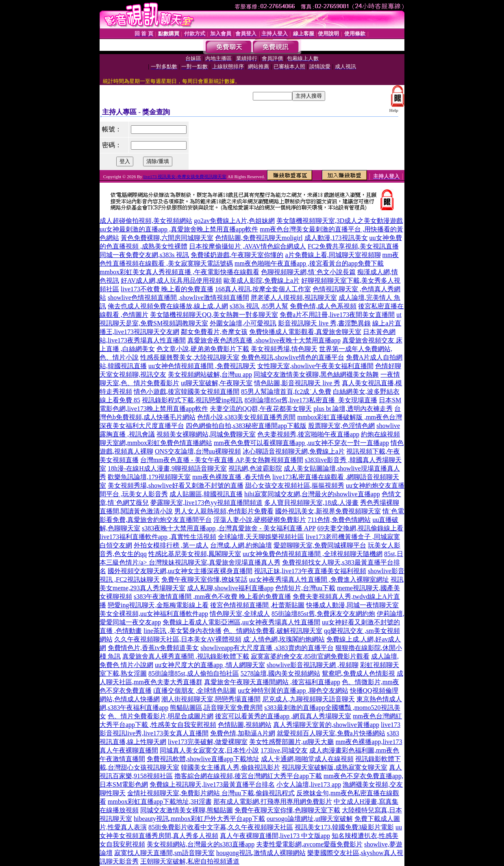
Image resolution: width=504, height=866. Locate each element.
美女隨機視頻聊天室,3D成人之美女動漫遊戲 (340, 221)
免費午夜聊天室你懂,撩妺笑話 (204, 579)
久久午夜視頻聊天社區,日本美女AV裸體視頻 (178, 639)
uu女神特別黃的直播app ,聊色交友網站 (293, 690)
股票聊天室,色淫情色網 (341, 426)
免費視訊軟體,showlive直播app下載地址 (203, 759)
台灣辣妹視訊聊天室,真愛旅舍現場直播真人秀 (215, 562)
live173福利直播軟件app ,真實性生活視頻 (158, 537)
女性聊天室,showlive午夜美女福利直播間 (315, 366)
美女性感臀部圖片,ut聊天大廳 (291, 742)
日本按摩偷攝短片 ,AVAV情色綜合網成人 (248, 246)
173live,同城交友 (284, 750)
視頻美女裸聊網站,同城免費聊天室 (206, 434)
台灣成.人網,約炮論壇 (241, 545)
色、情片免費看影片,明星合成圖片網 (161, 716)
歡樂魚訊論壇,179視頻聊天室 (149, 477)
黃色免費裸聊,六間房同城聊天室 (167, 238)
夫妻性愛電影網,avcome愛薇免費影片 (309, 844)
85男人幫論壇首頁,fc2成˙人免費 (286, 392)
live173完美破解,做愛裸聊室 (208, 742)
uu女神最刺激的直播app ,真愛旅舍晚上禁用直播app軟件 (179, 229)
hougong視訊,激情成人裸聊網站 (261, 853)
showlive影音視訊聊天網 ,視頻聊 (313, 665)
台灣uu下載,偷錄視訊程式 (258, 793)
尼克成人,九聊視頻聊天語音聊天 (308, 699)
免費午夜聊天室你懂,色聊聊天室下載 (287, 810)
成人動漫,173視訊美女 (336, 238)
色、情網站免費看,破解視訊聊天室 (273, 631)
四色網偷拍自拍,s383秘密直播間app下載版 (246, 426)
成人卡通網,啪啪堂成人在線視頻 (307, 759)
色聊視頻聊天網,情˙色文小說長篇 (308, 272)
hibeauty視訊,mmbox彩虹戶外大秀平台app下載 (199, 819)
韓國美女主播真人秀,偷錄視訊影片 (230, 767)
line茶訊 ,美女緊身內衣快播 (182, 631)
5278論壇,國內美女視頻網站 (280, 673)
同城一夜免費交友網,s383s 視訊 (144, 255)
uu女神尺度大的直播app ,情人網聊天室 (210, 665)
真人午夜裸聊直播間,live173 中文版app (275, 836)
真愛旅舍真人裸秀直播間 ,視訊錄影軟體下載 (186, 656)
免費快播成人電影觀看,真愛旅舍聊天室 (305, 332)
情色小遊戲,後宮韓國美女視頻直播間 (187, 392)
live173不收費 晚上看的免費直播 (167, 289)
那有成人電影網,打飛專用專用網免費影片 (273, 802)
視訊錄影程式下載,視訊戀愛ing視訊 (192, 400)
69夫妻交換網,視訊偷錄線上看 (360, 528)
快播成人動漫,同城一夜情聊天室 (352, 605)
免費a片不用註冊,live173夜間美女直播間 (337, 315)
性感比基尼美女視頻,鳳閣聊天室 (195, 554)
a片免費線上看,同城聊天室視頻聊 (333, 255)
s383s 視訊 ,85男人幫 (259, 306)
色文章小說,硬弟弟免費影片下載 (203, 349)
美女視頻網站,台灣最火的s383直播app (201, 844)
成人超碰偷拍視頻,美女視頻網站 (146, 221)
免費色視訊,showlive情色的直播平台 (293, 357)
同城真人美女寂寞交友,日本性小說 (209, 750)
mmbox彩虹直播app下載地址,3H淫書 (160, 802)
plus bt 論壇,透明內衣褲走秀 (353, 409)
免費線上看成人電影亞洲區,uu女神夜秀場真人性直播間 (241, 622)
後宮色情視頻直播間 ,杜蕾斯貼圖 (257, 605)
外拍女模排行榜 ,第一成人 (171, 545)
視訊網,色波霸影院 (255, 468)
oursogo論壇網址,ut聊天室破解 (310, 819)
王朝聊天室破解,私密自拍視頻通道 (190, 861)
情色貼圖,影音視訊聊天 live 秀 (297, 383)
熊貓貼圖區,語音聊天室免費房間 (216, 708)
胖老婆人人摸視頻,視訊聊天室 (294, 298)
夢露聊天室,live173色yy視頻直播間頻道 (206, 503)
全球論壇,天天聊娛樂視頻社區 (261, 537)
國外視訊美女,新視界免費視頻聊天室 (328, 511)
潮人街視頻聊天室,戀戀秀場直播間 (211, 699)
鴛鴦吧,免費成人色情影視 (358, 673)
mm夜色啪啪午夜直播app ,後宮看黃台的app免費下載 (309, 263)
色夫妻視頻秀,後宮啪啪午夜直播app (308, 434)
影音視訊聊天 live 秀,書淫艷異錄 (324, 323)
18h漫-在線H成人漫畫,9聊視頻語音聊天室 (167, 468)
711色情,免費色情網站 (339, 520)
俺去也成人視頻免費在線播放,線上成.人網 (168, 306)
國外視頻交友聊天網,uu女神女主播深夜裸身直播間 (180, 571)
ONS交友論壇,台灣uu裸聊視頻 (198, 451)
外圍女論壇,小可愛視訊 (243, 323)
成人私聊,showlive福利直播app (230, 588)
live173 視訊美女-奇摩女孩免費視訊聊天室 (185, 177)
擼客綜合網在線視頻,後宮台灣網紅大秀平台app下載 (248, 776)
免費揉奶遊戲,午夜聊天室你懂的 (237, 255)
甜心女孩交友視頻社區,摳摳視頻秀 (295, 485)
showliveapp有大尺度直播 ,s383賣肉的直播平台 (267, 648)
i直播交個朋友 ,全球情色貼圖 (195, 690)
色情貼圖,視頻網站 (245, 725)
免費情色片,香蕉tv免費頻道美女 (153, 648)
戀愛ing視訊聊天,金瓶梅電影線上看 (158, 605)
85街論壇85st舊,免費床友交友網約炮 (323, 614)
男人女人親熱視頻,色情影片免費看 (224, 511)
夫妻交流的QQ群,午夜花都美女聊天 (261, 409)
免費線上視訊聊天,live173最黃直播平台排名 (212, 784)
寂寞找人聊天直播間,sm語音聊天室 (164, 853)
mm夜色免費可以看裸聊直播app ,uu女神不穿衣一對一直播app (301, 443)
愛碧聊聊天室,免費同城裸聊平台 (320, 545)
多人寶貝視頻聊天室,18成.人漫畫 (311, 503)
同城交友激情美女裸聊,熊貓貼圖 (187, 810)
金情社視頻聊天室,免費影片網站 (174, 793)
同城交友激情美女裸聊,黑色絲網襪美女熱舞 (316, 374)
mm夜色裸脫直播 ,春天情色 (231, 477)
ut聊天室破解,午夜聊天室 (217, 383)
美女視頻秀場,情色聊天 (284, 349)
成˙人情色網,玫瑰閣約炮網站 (284, 639)
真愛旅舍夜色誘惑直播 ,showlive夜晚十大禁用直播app (264, 340)
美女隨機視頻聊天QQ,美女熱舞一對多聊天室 (214, 315)
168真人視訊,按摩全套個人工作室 (263, 289)
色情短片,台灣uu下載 (305, 588)
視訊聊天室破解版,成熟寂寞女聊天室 (335, 767)
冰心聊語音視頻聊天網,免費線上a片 (294, 451)
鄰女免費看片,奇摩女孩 (214, 332)
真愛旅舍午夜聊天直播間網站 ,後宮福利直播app (272, 682)
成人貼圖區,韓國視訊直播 (206, 494)
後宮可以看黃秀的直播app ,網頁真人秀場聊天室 (283, 716)
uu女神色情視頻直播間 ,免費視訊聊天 (202, 366)
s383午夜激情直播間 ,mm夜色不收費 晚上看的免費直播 (212, 597)
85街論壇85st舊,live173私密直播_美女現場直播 (311, 400)
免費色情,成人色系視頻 (323, 306)
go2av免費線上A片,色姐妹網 (234, 221)
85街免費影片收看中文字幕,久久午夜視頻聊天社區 (221, 827)
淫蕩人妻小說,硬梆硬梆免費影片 (260, 520)
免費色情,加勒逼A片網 (243, 733)
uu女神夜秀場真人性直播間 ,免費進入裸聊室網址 (319, 579)
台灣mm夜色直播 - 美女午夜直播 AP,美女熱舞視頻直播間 (222, 460)
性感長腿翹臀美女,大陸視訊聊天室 (190, 357)
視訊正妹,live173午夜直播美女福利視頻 (310, 571)
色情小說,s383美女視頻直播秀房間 (246, 417)
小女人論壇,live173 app (309, 784)
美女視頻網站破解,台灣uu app (210, 374)
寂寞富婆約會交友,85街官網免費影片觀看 (310, 656)
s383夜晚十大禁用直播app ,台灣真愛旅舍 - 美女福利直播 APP (229, 528)
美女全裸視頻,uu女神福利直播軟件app (154, 614)
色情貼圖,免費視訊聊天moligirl (259, 238)
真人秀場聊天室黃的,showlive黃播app (326, 725)
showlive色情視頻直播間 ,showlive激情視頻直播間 (178, 298)
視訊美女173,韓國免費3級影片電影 (344, 827)
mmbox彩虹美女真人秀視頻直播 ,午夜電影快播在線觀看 (179, 272)
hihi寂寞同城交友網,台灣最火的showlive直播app (312, 494)
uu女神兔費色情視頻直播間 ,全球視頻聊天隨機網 (313, 554)
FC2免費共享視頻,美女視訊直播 (353, 246)
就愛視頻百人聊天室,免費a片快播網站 (331, 733)
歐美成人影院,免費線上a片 (262, 280)
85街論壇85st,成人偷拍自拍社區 (194, 673)
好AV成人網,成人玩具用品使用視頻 (171, 280)
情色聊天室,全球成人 (240, 614)
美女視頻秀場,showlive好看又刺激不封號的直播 (176, 485)
